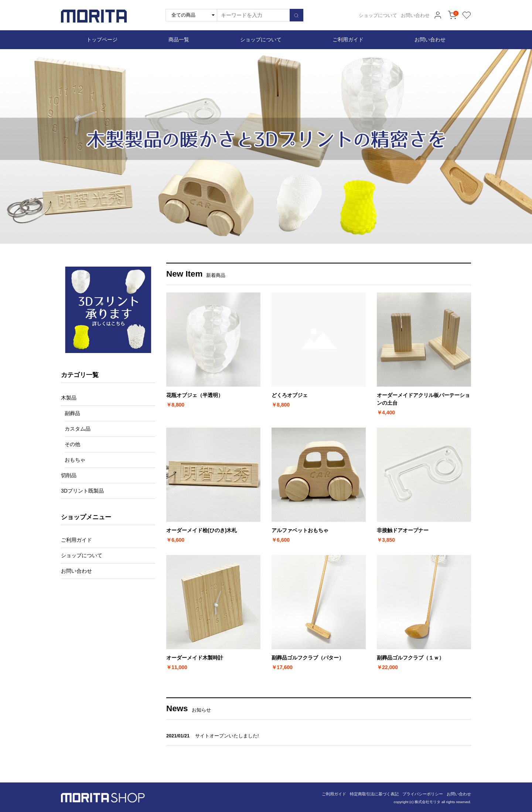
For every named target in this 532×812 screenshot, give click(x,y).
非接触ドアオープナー (403, 530)
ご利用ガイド (348, 40)
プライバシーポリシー (423, 794)
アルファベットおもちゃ (300, 530)
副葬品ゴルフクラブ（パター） (308, 658)
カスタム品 (78, 429)
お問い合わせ (415, 16)
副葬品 (72, 413)
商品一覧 (179, 40)
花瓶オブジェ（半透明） (195, 395)
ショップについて (378, 16)
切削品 (69, 475)
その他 (72, 444)
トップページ (102, 40)
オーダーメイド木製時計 (195, 658)
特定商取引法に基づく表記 (374, 794)
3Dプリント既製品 (82, 491)
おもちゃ (75, 460)
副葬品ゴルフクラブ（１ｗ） (410, 658)
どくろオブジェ (290, 395)
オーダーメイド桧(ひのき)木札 (202, 530)
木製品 (69, 398)
